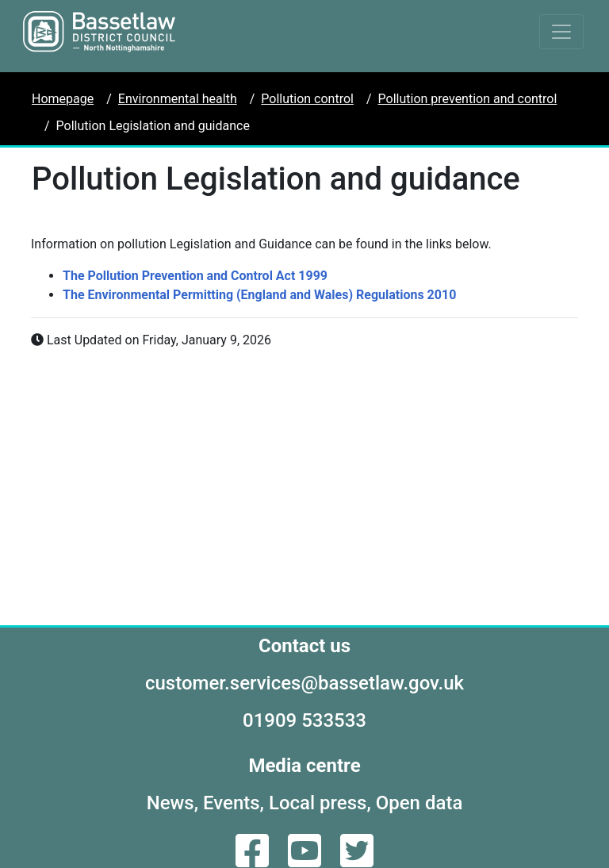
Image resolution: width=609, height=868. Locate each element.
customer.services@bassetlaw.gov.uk (304, 683)
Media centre (304, 766)
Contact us (304, 646)
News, (172, 803)
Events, (234, 803)
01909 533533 (304, 720)
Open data (419, 803)
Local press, (320, 803)
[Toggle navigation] (561, 32)
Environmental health (178, 99)
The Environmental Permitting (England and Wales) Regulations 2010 (259, 295)
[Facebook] (254, 860)
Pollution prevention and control (468, 99)
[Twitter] (357, 860)
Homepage (63, 99)
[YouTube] (306, 860)
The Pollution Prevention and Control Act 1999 (195, 276)
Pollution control (307, 99)
